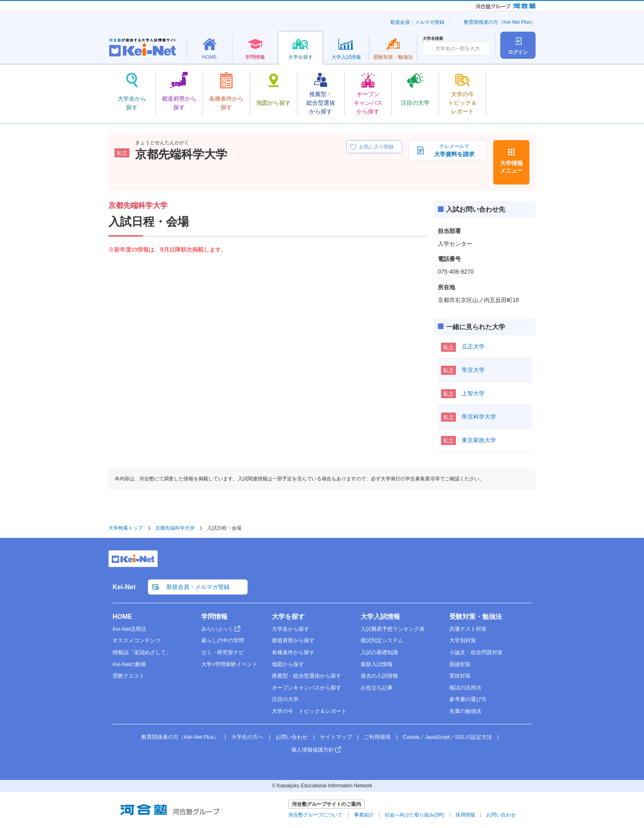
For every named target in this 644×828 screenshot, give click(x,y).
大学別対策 (463, 640)
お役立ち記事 (377, 688)
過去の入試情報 (379, 676)
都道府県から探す (293, 640)
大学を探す (288, 617)
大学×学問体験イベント (230, 664)
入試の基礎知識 (379, 652)
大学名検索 (433, 39)
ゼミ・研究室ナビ (223, 652)
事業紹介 (364, 815)
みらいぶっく (217, 629)
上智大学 (473, 393)
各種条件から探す (293, 652)
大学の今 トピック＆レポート (309, 711)
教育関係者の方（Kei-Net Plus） (500, 22)
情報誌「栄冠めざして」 (142, 652)
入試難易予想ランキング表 (393, 629)
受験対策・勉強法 (476, 617)
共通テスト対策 (468, 629)
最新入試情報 (377, 664)
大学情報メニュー (511, 167)
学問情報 (214, 617)
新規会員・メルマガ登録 (417, 22)
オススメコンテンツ (137, 640)
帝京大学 (473, 370)
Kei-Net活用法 (129, 629)
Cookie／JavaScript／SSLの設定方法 (447, 737)
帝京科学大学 (479, 417)
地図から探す (288, 664)
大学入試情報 (380, 617)
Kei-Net (124, 587)
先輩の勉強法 (465, 711)
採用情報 (465, 815)
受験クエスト (129, 676)
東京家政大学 (479, 440)
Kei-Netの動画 (129, 664)
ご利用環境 (377, 737)
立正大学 (473, 346)
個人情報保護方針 (313, 750)
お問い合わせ (292, 737)
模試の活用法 (465, 688)
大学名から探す (291, 629)
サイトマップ (336, 737)
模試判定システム (382, 640)
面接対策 (460, 664)
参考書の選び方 (468, 699)
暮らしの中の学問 (223, 640)
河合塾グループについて (315, 815)
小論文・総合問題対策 (476, 652)
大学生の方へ (247, 737)
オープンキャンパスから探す (307, 688)
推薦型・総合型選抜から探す (307, 676)
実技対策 (460, 676)
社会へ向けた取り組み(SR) (415, 815)
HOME (122, 617)
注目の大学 (285, 699)
